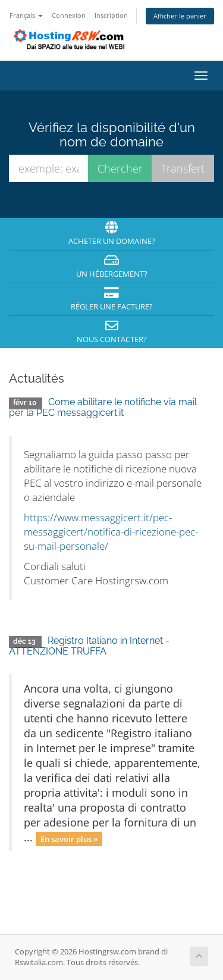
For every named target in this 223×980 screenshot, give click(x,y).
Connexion (69, 15)
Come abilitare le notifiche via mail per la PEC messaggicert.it (103, 407)
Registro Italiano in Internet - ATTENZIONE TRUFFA (89, 646)
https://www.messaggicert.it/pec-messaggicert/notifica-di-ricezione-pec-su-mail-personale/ (111, 532)
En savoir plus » (69, 838)
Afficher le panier (180, 16)
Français (26, 15)
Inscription (111, 15)
